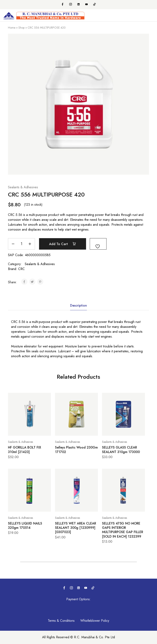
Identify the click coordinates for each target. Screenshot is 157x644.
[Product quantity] (21, 244)
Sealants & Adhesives (23, 187)
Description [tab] (78, 305)
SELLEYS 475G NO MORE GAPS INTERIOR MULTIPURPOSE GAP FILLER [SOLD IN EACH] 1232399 (123, 530)
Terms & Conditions (61, 621)
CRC (21, 269)
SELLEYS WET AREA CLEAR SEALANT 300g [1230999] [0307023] (76, 528)
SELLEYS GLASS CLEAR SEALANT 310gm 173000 (121, 450)
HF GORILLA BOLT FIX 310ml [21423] (25, 450)
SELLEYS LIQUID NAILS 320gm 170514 (25, 526)
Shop (21, 28)
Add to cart (63, 244)
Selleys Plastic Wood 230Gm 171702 (76, 450)
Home (12, 28)
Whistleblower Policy (95, 621)
